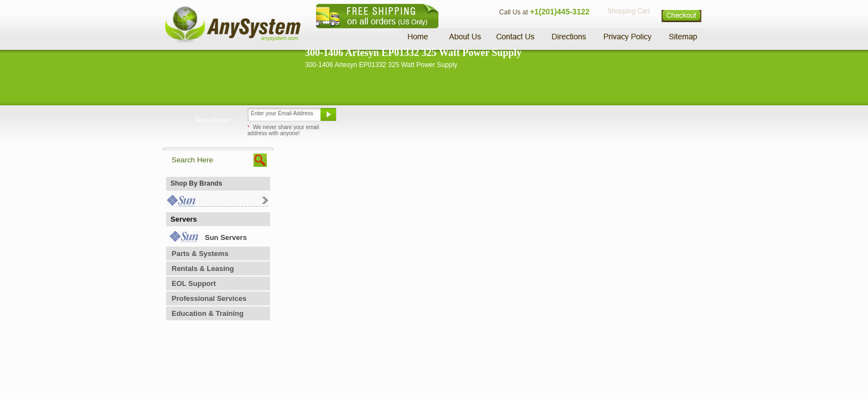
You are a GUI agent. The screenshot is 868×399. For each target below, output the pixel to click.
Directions (569, 36)
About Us (464, 36)
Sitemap (682, 36)
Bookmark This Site (500, 119)
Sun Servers (226, 237)
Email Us (368, 119)
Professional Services (209, 298)
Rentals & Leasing (203, 268)
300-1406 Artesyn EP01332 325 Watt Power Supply (413, 53)
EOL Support (194, 283)
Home (419, 36)
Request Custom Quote (650, 119)
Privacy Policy (628, 36)
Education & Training (208, 313)
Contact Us (515, 36)
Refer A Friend (428, 119)
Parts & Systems (200, 254)
